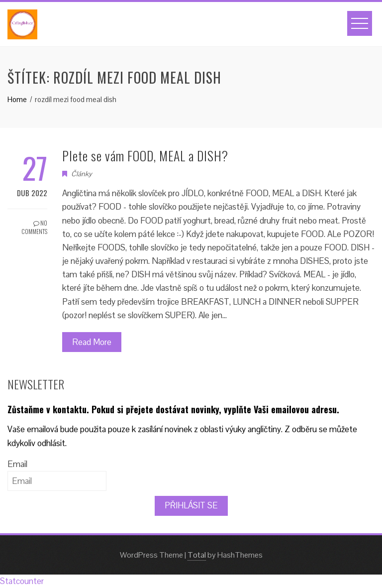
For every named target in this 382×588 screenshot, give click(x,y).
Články (82, 174)
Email (17, 464)
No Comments (34, 227)
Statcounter (22, 581)
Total (197, 555)
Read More (92, 342)
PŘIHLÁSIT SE (191, 505)
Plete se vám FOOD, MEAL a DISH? (145, 156)
